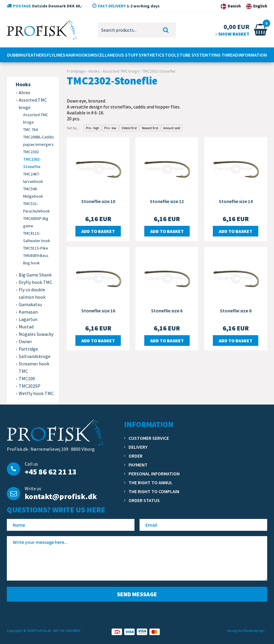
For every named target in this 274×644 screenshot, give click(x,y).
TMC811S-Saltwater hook (37, 237)
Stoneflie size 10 (98, 201)
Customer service (149, 438)
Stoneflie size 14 (236, 201)
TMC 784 (30, 130)
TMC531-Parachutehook (37, 207)
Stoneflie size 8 (236, 311)
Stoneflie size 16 (98, 311)
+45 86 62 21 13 (50, 472)
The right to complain (154, 491)
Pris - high (92, 128)
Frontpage (76, 71)
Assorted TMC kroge (36, 118)
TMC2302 (31, 152)
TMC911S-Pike (36, 248)
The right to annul (151, 482)
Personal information (154, 474)
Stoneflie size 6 (167, 311)
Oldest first (129, 128)
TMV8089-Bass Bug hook (36, 259)
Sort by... (73, 128)
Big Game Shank (35, 275)
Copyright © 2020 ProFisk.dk (29, 631)
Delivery (138, 447)
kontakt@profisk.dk (61, 496)
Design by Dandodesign (246, 631)
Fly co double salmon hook (32, 293)
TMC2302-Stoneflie (32, 163)
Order (136, 456)
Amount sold (172, 128)
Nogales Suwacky (36, 334)
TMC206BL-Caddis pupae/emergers (39, 141)
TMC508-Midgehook (33, 192)
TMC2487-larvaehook (33, 178)
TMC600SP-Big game (36, 222)
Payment (138, 465)
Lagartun (28, 319)
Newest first (150, 128)
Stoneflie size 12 (167, 201)
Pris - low (110, 128)
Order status (144, 500)
